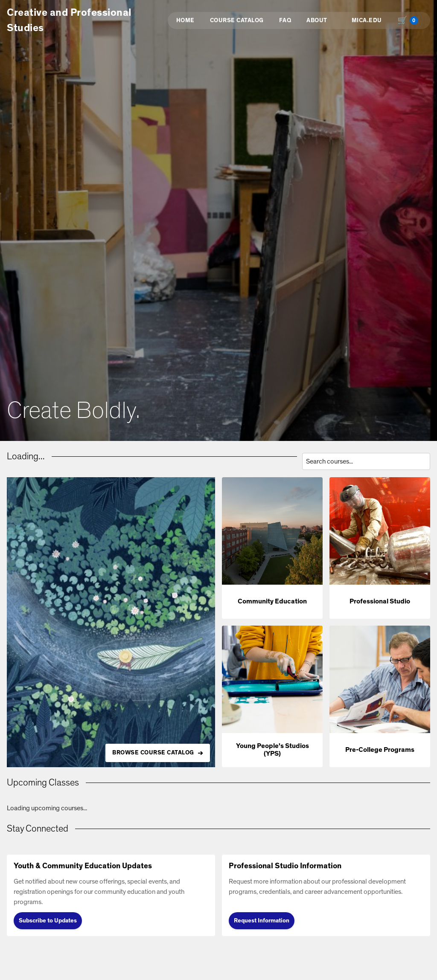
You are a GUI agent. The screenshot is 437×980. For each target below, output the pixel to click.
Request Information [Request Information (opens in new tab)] (262, 921)
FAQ (285, 20)
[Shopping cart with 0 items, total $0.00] (410, 20)
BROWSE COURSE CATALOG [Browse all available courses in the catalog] (153, 753)
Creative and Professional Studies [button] (69, 20)
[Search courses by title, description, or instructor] (366, 461)
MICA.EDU (367, 20)
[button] (272, 548)
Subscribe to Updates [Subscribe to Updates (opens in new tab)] (48, 921)
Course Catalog (237, 20)
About (317, 20)
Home (185, 20)
